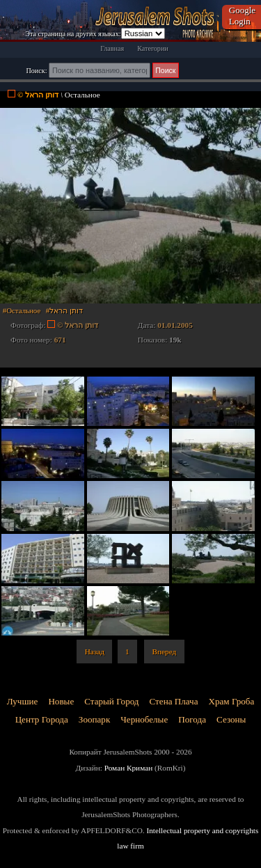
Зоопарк (94, 719)
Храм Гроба (232, 701)
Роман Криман (128, 768)
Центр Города (42, 719)
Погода (192, 719)
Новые (61, 701)
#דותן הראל (64, 310)
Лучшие (23, 701)
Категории (153, 48)
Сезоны (231, 719)
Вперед (165, 652)
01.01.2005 (175, 325)
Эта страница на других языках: (73, 34)
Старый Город (111, 701)
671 (60, 340)
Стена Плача (174, 701)
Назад (95, 652)
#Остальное (22, 310)
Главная (112, 48)
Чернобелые (144, 719)
